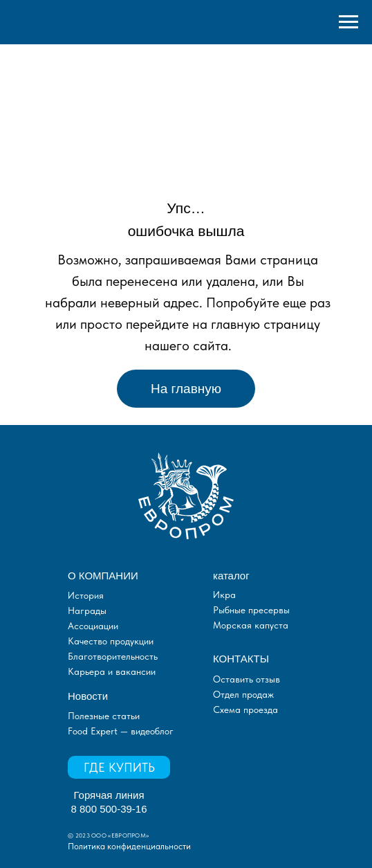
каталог (231, 576)
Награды (87, 611)
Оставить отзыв (247, 679)
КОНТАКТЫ (241, 659)
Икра (224, 595)
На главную (186, 389)
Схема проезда (245, 709)
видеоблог (151, 731)
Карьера (86, 671)
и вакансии (130, 671)
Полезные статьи (104, 716)
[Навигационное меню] (348, 22)
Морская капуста (251, 625)
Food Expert (94, 731)
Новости (88, 696)
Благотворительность (113, 656)
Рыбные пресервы (251, 610)
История (86, 595)
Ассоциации (93, 626)
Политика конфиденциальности (129, 846)
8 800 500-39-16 (109, 809)
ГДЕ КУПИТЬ (119, 767)
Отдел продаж (243, 694)
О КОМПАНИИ (103, 576)
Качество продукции (111, 641)
